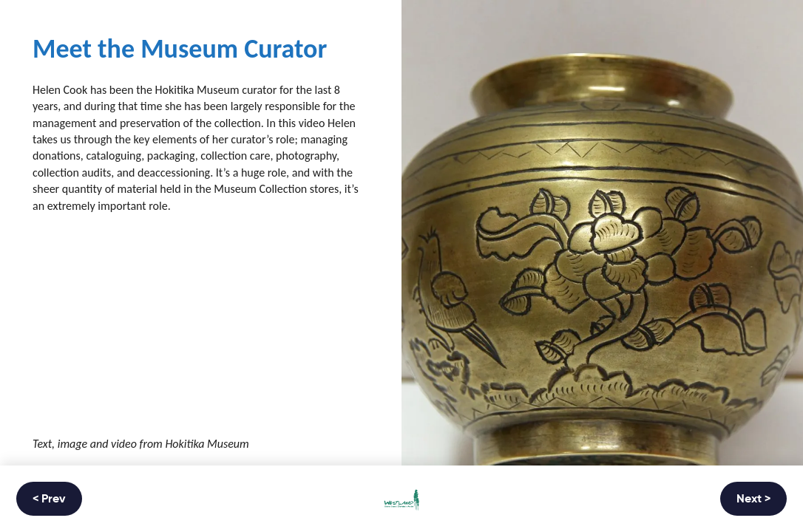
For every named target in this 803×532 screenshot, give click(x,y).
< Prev (49, 499)
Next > (753, 499)
